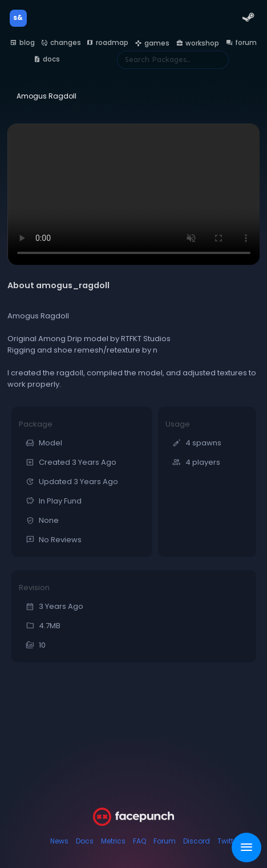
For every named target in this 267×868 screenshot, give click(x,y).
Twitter (228, 841)
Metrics (113, 841)
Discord (197, 841)
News (59, 841)
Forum (165, 841)
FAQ (139, 841)
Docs (85, 841)
